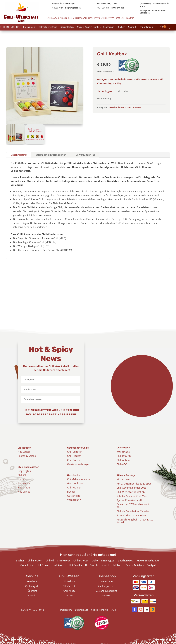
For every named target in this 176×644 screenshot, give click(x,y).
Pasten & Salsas (27, 456)
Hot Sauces (24, 452)
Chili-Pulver (74, 460)
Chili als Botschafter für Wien (133, 511)
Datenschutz (81, 610)
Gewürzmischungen (79, 464)
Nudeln (22, 479)
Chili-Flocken (74, 456)
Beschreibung (19, 155)
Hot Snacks (24, 488)
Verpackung (74, 500)
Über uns (120, 18)
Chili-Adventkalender (79, 479)
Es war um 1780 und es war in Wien (134, 506)
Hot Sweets (24, 483)
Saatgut (132, 27)
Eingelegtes (24, 471)
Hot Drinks (24, 492)
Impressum (66, 610)
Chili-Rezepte (108, 18)
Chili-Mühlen (74, 488)
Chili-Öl (22, 475)
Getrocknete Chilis (48, 27)
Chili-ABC (122, 464)
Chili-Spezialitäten (28, 467)
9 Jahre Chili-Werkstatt (129, 500)
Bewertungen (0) (85, 155)
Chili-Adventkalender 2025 (131, 488)
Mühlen (118, 565)
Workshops (66, 18)
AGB (114, 610)
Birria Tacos (123, 480)
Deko (95, 561)
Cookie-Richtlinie (100, 610)
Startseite (145, 13)
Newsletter (94, 18)
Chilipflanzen (146, 27)
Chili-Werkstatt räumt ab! (131, 492)
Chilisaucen (29, 27)
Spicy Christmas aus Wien (131, 515)
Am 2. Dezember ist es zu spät (134, 484)
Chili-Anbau (53, 18)
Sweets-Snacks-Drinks (88, 27)
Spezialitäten (67, 27)
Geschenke (108, 27)
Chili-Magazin (80, 18)
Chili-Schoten (75, 452)
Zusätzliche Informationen (51, 155)
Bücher (121, 27)
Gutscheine (74, 496)
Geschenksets (134, 107)
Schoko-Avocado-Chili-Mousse (134, 496)
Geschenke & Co (118, 107)
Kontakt (130, 18)
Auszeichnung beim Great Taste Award (135, 521)
